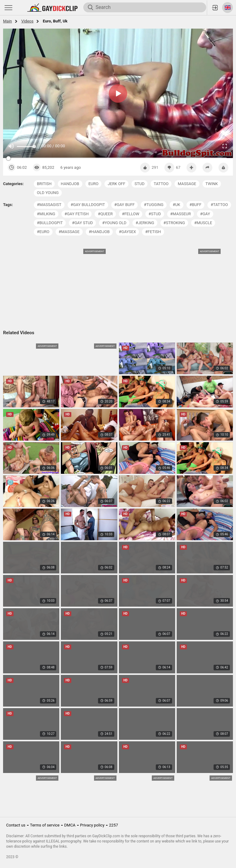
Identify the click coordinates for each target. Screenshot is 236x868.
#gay (205, 214)
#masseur (181, 214)
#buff (196, 205)
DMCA (70, 825)
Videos (27, 21)
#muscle (203, 223)
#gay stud (82, 223)
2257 (114, 825)
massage (187, 184)
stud (140, 184)
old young (48, 193)
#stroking (174, 223)
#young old (114, 223)
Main (8, 21)
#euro (43, 232)
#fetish (153, 232)
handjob (70, 184)
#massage (69, 232)
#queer (105, 214)
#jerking (145, 223)
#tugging (154, 205)
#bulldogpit (50, 223)
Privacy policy (92, 825)
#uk (177, 205)
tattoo (161, 184)
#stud (155, 214)
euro (94, 184)
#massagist (49, 205)
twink (212, 184)
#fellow (131, 214)
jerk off (116, 184)
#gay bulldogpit (88, 205)
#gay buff (125, 205)
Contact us (16, 825)
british (44, 184)
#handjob (99, 232)
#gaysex (128, 232)
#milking (46, 214)
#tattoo (219, 205)
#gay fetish (77, 214)
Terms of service (45, 825)
